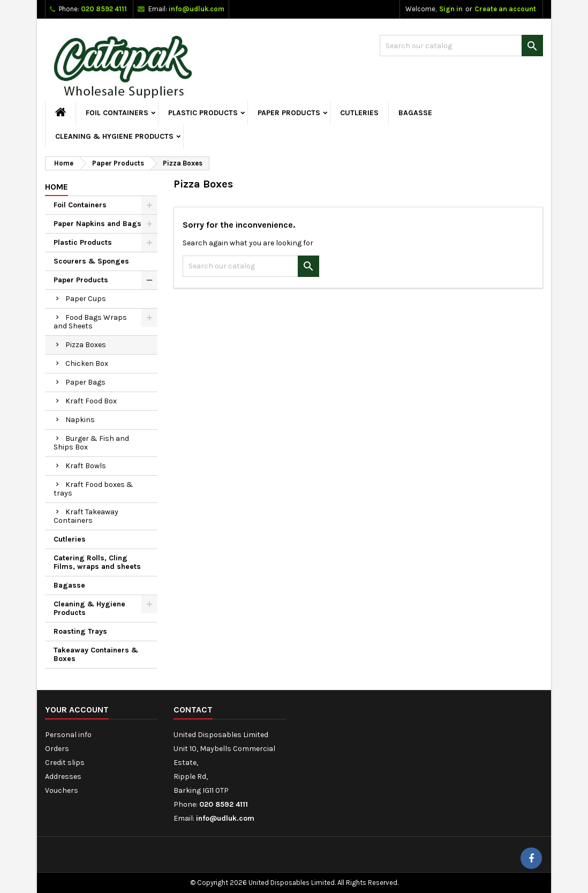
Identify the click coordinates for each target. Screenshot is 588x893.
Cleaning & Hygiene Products (114, 136)
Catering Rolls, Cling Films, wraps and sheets (97, 562)
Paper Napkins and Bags (97, 224)
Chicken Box (87, 363)
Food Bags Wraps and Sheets (90, 322)
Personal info (68, 735)
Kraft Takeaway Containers (86, 516)
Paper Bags (85, 382)
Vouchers (62, 790)
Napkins (80, 420)
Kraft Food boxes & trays (93, 489)
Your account (77, 710)
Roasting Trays (80, 631)
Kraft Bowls (86, 466)
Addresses (63, 776)
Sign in (451, 9)
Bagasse (415, 113)
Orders (57, 749)
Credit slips (65, 763)
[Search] (461, 46)
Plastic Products (203, 113)
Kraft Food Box (91, 401)
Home (56, 187)
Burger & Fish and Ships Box (91, 443)
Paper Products (289, 113)
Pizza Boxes (86, 345)
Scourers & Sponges (91, 261)
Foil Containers (117, 113)
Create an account (505, 9)
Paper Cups (86, 299)
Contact (193, 710)
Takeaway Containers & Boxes (96, 654)
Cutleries (359, 113)
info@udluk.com (197, 9)
